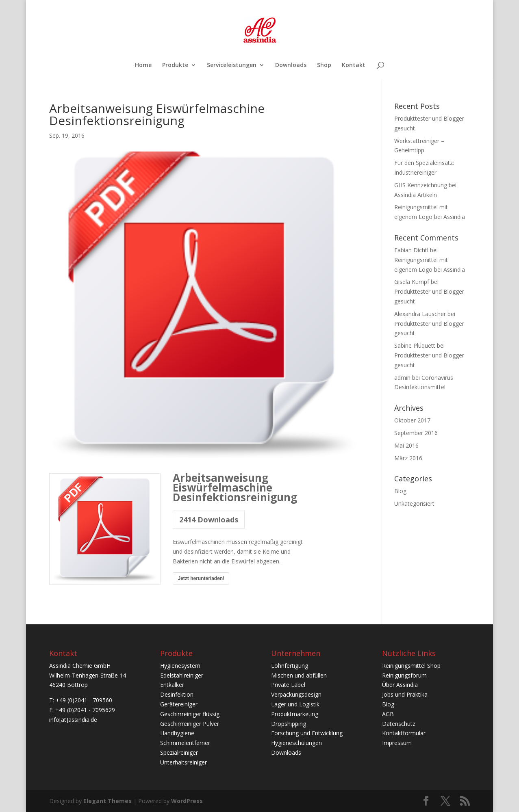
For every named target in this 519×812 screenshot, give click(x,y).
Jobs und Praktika (405, 694)
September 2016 (416, 433)
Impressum (397, 743)
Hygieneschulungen (296, 743)
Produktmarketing (295, 714)
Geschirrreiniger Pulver (190, 724)
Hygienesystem (180, 666)
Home (143, 65)
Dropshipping (289, 724)
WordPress (187, 801)
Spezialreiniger (179, 752)
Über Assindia (400, 685)
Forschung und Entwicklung (307, 733)
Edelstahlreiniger (182, 675)
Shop (324, 65)
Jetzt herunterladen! (201, 578)
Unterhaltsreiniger (183, 762)
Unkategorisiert (414, 503)
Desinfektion (177, 694)
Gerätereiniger (179, 704)
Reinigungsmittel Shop (411, 666)
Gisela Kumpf (412, 282)
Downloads (291, 65)
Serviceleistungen (232, 65)
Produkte (175, 65)
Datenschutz (399, 724)
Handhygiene (177, 733)
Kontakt (354, 65)
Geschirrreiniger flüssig (190, 714)
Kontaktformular (404, 733)
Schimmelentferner (185, 743)
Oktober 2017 (412, 420)
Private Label (288, 685)
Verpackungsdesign (296, 694)
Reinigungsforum (404, 675)
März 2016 (408, 458)
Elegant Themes (107, 801)
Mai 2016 (406, 445)
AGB (388, 714)
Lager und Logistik (295, 704)
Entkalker (172, 685)
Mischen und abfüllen (299, 675)
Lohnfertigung (290, 666)
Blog (400, 491)
